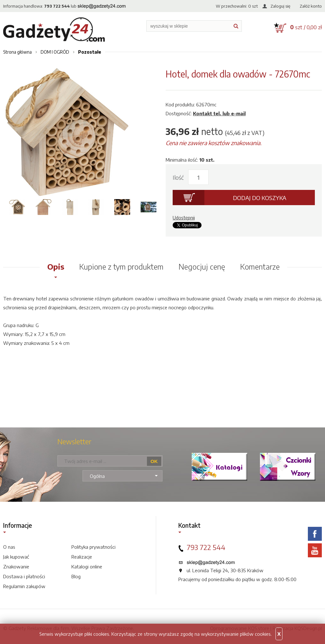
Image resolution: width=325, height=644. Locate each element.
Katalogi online (87, 567)
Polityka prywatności (93, 547)
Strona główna (17, 52)
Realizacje (82, 557)
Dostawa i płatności (24, 576)
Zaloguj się (280, 6)
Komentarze (260, 266)
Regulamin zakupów (24, 586)
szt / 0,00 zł (306, 27)
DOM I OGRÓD (55, 52)
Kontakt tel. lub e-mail (219, 113)
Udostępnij (184, 218)
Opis (56, 266)
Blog (76, 576)
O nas (9, 547)
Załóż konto (311, 6)
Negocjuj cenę (202, 266)
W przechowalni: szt (237, 6)
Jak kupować (16, 557)
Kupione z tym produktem (121, 266)
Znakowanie (16, 567)
